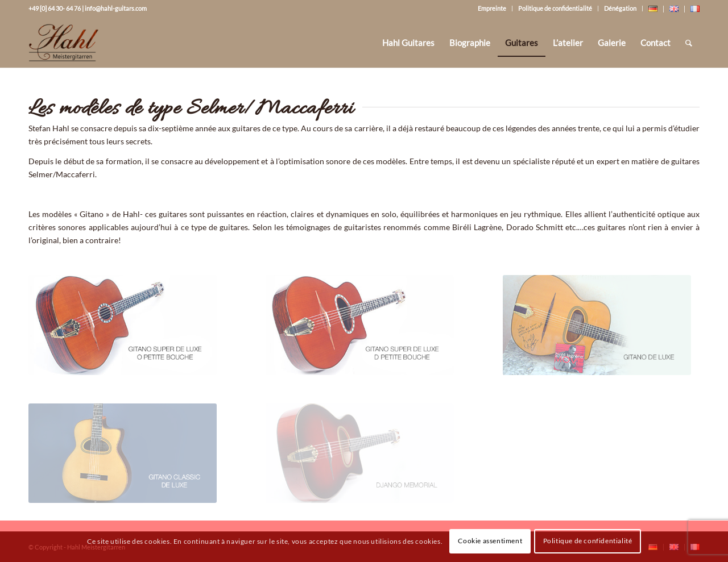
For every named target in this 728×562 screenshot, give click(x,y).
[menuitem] (408, 43)
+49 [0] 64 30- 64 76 (55, 8)
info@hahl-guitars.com (116, 8)
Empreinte (492, 8)
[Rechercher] (689, 43)
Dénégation (620, 8)
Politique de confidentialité (555, 8)
